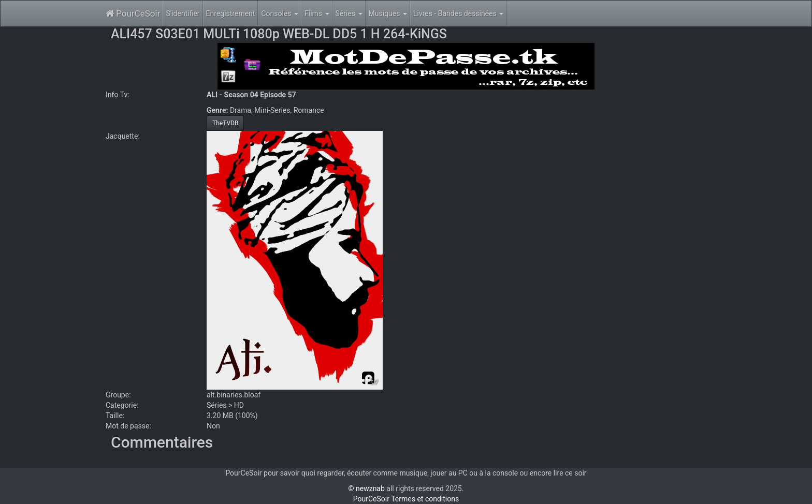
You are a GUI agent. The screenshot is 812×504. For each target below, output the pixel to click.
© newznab (367, 488)
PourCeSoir (133, 13)
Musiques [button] (388, 13)
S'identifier (183, 13)
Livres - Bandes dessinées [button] (458, 13)
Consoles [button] (280, 13)
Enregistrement (231, 13)
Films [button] (317, 13)
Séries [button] (349, 13)
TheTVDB (225, 123)
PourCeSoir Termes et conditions (406, 499)
